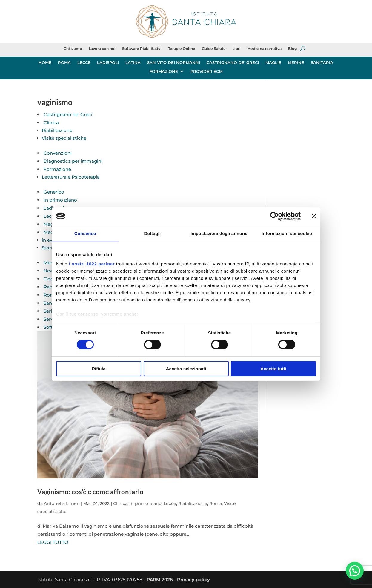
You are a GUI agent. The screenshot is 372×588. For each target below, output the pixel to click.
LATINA (133, 63)
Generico (54, 192)
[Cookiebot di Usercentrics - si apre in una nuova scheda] (275, 216)
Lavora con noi (102, 49)
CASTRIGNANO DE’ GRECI (233, 63)
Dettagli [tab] (153, 233)
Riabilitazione (57, 130)
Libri (236, 49)
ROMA (64, 63)
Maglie (51, 224)
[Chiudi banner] (314, 216)
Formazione (57, 169)
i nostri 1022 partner (92, 264)
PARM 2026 (160, 579)
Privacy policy (193, 579)
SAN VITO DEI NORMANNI (174, 63)
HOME (45, 63)
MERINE (296, 63)
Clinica (51, 123)
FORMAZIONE (164, 72)
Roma (50, 295)
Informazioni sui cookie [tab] (287, 233)
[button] (355, 570)
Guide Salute (214, 49)
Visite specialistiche (64, 138)
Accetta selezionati (186, 369)
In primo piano (60, 200)
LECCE (84, 63)
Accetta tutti (273, 369)
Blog (292, 49)
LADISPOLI (108, 63)
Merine (51, 263)
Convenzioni (58, 153)
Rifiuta (99, 369)
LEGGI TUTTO (53, 542)
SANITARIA (322, 63)
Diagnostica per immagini (73, 161)
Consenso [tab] (85, 233)
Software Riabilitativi (142, 49)
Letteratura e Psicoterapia (71, 177)
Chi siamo (73, 49)
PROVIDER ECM (206, 72)
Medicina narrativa (264, 49)
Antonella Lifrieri (62, 503)
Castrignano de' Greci (68, 115)
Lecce (50, 216)
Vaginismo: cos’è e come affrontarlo (90, 492)
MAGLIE (273, 63)
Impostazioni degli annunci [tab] (220, 233)
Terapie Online (182, 49)
